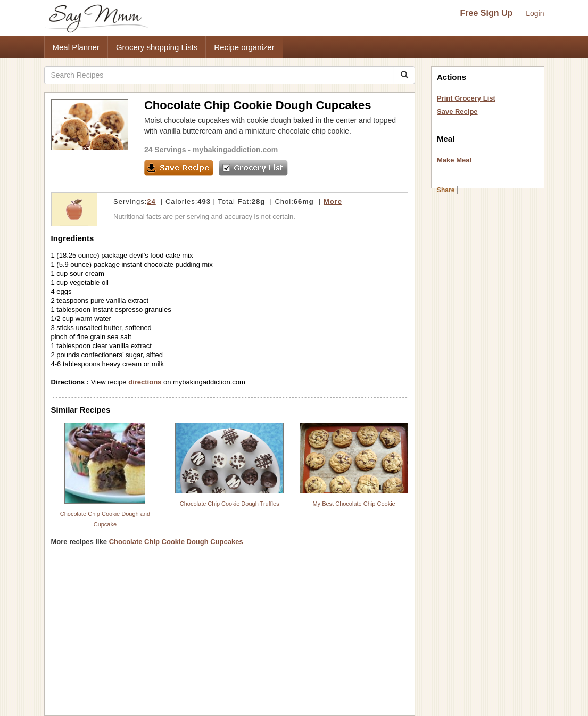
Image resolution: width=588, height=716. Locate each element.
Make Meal (454, 160)
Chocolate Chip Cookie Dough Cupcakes (176, 542)
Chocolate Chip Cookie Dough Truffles (230, 504)
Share (446, 190)
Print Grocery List (466, 98)
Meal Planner (76, 47)
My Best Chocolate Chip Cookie (354, 504)
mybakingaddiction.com (235, 150)
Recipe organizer (244, 47)
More (333, 201)
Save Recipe (457, 112)
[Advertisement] (230, 635)
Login (535, 13)
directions (145, 382)
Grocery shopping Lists (157, 47)
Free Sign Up (487, 13)
